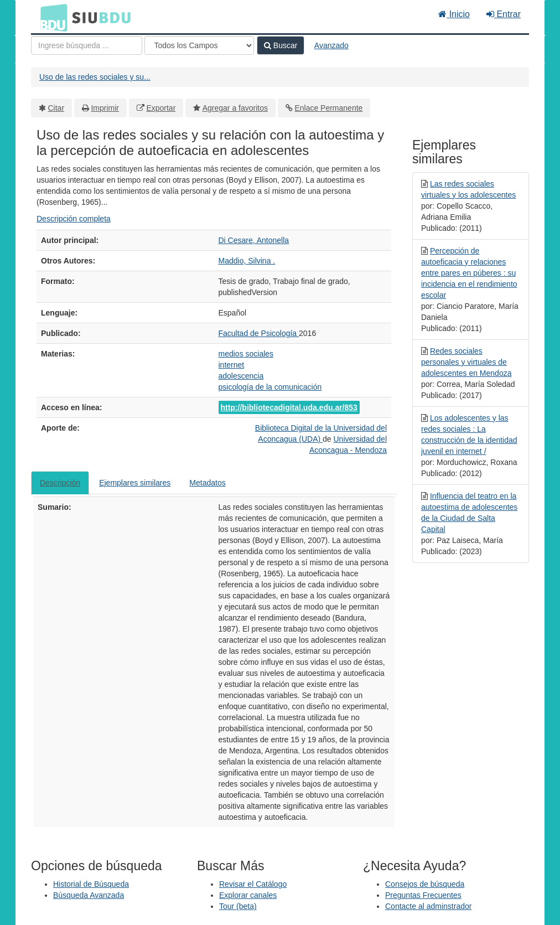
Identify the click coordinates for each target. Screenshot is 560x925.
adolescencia (241, 376)
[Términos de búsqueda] (87, 45)
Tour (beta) (238, 906)
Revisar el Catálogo (253, 884)
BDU (51, 17)
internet (232, 365)
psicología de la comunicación (270, 387)
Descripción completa (74, 219)
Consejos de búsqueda (425, 884)
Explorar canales (248, 895)
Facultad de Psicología (259, 333)
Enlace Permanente (328, 108)
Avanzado (331, 45)
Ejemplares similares (135, 483)
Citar (56, 108)
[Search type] (199, 45)
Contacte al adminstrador (428, 906)
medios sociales (246, 354)
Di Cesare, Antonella (254, 240)
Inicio (454, 14)
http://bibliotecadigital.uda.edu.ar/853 (289, 407)
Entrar (504, 14)
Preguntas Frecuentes (423, 895)
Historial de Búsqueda (91, 884)
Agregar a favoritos (235, 108)
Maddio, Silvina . (247, 261)
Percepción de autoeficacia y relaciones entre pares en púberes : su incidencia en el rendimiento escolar (469, 273)
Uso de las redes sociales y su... (95, 77)
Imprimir (105, 108)
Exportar (161, 108)
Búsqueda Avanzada (89, 895)
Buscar (281, 45)
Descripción (60, 483)
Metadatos (207, 483)
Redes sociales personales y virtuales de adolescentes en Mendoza (466, 362)
